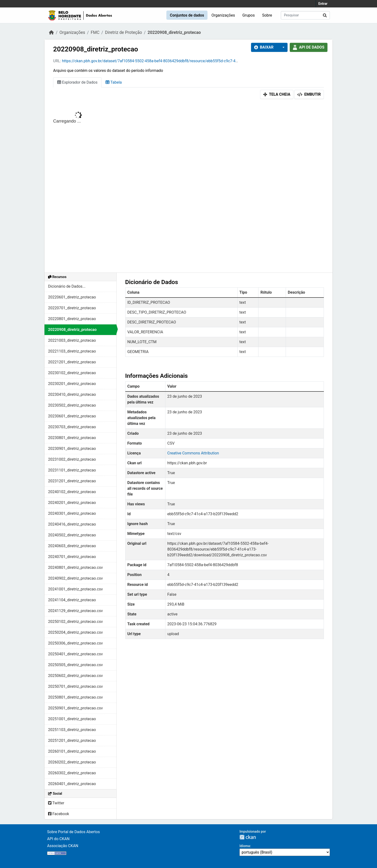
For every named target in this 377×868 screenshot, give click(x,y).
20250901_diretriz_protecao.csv (75, 708)
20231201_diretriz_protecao (72, 481)
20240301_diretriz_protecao (72, 513)
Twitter (56, 803)
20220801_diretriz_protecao (72, 319)
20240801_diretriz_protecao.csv (75, 567)
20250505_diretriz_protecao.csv (75, 665)
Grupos (249, 15)
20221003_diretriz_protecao (72, 340)
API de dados (309, 47)
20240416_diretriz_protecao (72, 524)
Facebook (59, 814)
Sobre (267, 15)
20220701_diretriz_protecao (72, 308)
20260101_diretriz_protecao (72, 751)
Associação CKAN (63, 846)
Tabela (114, 82)
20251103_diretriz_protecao (72, 730)
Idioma (245, 846)
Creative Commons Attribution (193, 453)
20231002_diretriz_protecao (72, 459)
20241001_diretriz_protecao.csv (75, 589)
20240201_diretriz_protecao (72, 503)
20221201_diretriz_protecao (72, 362)
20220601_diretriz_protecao (72, 297)
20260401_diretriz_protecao (72, 784)
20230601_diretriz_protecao (72, 416)
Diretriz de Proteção (124, 32)
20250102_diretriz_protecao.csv (75, 622)
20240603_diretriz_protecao (72, 546)
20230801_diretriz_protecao (72, 438)
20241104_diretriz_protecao (72, 600)
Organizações (223, 15)
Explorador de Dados (77, 82)
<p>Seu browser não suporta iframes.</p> (188, 187)
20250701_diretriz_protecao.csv (75, 686)
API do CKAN (58, 839)
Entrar (323, 4)
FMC (95, 32)
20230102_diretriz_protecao (72, 373)
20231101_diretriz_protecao (72, 470)
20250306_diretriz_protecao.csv (75, 643)
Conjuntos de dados (187, 15)
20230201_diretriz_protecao (72, 384)
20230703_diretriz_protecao (72, 427)
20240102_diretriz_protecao (72, 492)
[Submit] (325, 15)
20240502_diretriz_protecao (72, 535)
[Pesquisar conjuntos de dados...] (305, 15)
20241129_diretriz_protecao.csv (75, 611)
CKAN (248, 837)
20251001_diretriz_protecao (72, 719)
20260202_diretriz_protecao (72, 762)
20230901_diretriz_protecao (72, 449)
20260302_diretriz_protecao (72, 773)
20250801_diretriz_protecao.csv (75, 697)
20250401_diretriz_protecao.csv (75, 654)
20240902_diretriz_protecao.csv (75, 578)
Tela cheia (277, 94)
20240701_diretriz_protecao (72, 557)
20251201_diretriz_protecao (72, 741)
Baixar (264, 47)
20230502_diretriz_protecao (72, 405)
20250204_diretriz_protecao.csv (75, 632)
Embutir (309, 94)
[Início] (51, 32)
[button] (282, 47)
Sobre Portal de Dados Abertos (73, 832)
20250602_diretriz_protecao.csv (75, 676)
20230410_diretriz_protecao (72, 394)
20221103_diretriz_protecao (72, 351)
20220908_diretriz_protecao (174, 32)
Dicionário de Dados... (67, 286)
